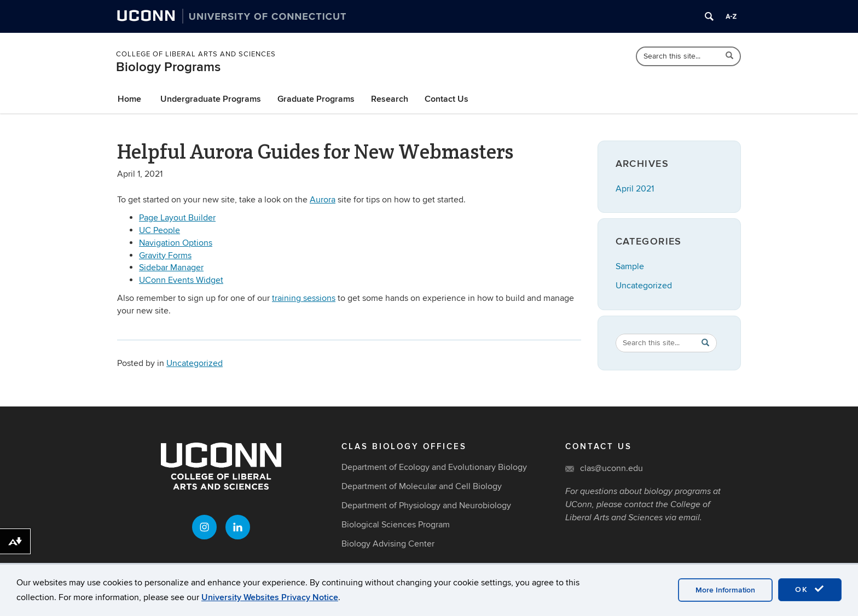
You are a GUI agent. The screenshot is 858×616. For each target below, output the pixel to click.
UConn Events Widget (181, 280)
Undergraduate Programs (211, 99)
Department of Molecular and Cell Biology (422, 486)
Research (390, 99)
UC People (160, 230)
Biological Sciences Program (396, 525)
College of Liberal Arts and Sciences (196, 54)
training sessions (304, 298)
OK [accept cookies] (810, 589)
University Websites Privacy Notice (270, 597)
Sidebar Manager (171, 268)
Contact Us (447, 99)
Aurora (323, 200)
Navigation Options (176, 243)
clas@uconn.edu (611, 468)
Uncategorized (195, 363)
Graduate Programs (316, 99)
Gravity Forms (165, 255)
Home (129, 99)
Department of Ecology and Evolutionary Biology (434, 467)
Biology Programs (168, 67)
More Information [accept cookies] (725, 590)
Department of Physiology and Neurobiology (426, 505)
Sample (630, 266)
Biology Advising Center (388, 544)
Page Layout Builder (177, 218)
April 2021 (635, 189)
